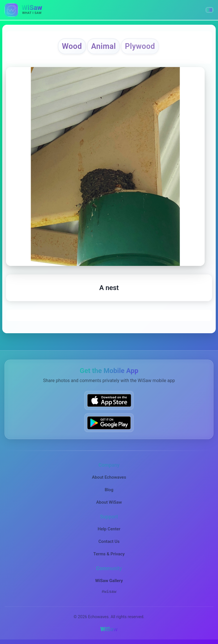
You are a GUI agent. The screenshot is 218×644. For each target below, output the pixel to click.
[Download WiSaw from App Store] (109, 400)
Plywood (140, 46)
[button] (209, 10)
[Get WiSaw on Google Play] (109, 423)
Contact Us (109, 541)
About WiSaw (109, 502)
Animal (103, 46)
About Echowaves (109, 477)
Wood (72, 46)
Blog (109, 490)
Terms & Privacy (109, 554)
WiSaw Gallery (109, 581)
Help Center (109, 529)
